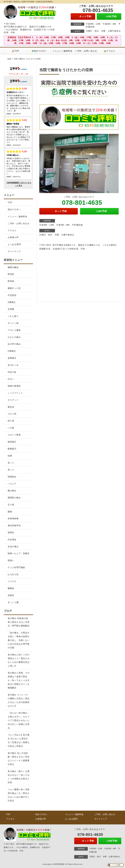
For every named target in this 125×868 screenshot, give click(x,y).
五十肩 (11, 505)
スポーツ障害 (14, 435)
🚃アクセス (110, 51)
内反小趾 (12, 372)
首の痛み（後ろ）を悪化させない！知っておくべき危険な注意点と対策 (19, 777)
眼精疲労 (12, 449)
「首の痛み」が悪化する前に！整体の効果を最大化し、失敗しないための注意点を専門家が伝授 (19, 640)
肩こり (11, 470)
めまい (11, 379)
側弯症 (11, 533)
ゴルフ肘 (12, 414)
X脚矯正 (12, 302)
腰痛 (10, 512)
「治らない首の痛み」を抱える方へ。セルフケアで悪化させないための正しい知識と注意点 (19, 720)
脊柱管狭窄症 (14, 526)
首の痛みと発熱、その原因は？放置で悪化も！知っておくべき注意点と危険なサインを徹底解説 (19, 680)
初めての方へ (14, 209)
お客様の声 (13, 237)
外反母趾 (12, 540)
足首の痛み (13, 547)
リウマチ (12, 581)
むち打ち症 (13, 574)
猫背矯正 (12, 442)
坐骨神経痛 (13, 519)
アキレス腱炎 (14, 330)
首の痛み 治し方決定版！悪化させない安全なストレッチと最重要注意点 (19, 759)
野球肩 (11, 281)
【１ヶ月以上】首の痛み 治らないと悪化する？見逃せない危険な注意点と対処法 (19, 740)
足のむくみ (13, 365)
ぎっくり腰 (13, 602)
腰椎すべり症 (14, 288)
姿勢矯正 (12, 358)
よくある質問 (14, 244)
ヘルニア (12, 484)
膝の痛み (12, 491)
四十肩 (11, 421)
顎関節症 (12, 477)
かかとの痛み (14, 337)
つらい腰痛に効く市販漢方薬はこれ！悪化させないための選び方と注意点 (19, 795)
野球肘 (11, 274)
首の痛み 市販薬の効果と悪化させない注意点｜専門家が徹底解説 (19, 622)
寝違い (11, 560)
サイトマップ (14, 251)
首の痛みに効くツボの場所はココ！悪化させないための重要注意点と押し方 (19, 660)
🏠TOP (15, 51)
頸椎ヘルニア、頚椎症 (19, 553)
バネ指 (11, 428)
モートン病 (13, 323)
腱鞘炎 (11, 588)
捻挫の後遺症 (14, 386)
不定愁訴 (12, 295)
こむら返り (13, 316)
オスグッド (13, 400)
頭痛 (10, 456)
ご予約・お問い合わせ (86, 51)
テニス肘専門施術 (16, 567)
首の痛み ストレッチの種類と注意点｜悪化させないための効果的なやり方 (19, 700)
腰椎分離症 (13, 267)
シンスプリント (15, 393)
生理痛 (11, 309)
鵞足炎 (11, 407)
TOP (9, 59)
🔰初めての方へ (39, 51)
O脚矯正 (12, 351)
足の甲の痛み (14, 344)
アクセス (12, 230)
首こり (11, 463)
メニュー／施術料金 (62, 51)
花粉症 (11, 595)
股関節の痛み (14, 498)
